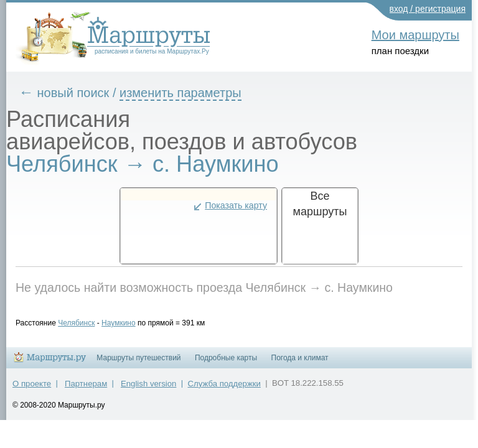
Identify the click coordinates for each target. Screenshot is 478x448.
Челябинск (86, 323)
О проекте (32, 389)
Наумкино (128, 323)
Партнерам (86, 389)
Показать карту (236, 205)
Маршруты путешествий (138, 363)
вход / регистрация (428, 9)
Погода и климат (300, 363)
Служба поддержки (224, 389)
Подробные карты (226, 363)
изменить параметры (190, 93)
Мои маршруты (415, 35)
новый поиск (83, 93)
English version (148, 389)
